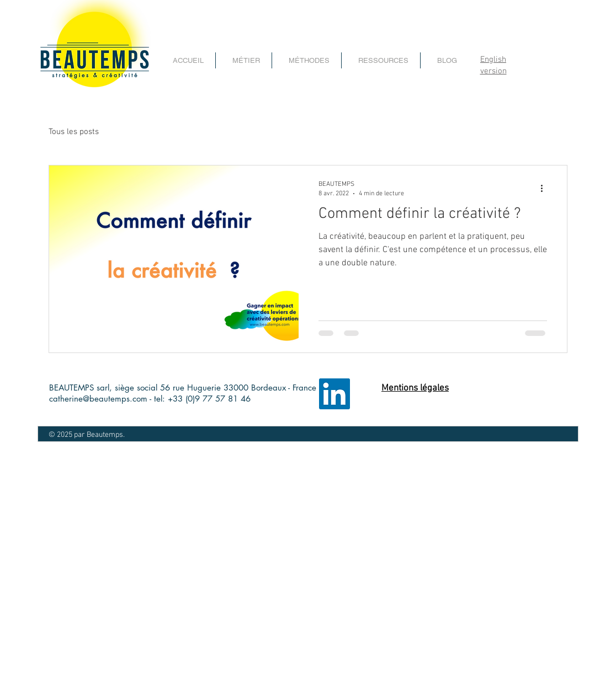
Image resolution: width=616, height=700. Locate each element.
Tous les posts (74, 132)
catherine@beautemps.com (98, 399)
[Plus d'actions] (545, 188)
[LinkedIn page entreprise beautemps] (334, 394)
